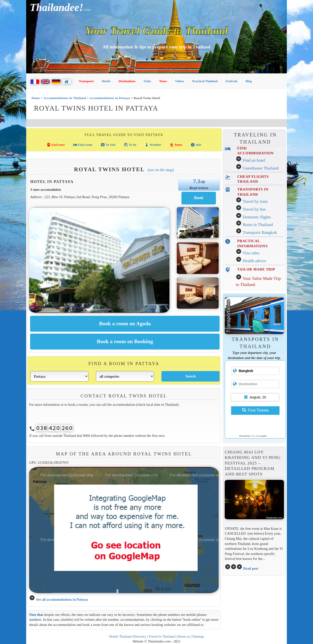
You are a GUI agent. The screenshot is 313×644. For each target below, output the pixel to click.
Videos (180, 81)
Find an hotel (254, 160)
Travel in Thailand (162, 636)
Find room (83, 145)
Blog (249, 81)
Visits (147, 81)
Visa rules (251, 253)
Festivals (232, 81)
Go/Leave (56, 145)
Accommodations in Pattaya (110, 98)
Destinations (127, 81)
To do (130, 145)
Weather (153, 145)
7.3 (197, 181)
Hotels (106, 81)
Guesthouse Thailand (261, 168)
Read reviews (199, 188)
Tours (163, 81)
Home (36, 98)
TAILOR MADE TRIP (256, 269)
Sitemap (198, 636)
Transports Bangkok (260, 232)
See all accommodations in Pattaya (62, 599)
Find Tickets (255, 410)
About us (184, 636)
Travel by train (255, 201)
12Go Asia (255, 436)
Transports (86, 81)
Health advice (255, 261)
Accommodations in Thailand (65, 98)
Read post (251, 568)
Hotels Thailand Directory (128, 636)
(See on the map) (161, 170)
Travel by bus (254, 209)
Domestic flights (257, 217)
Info (196, 145)
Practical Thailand (205, 81)
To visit (108, 145)
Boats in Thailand (258, 225)
